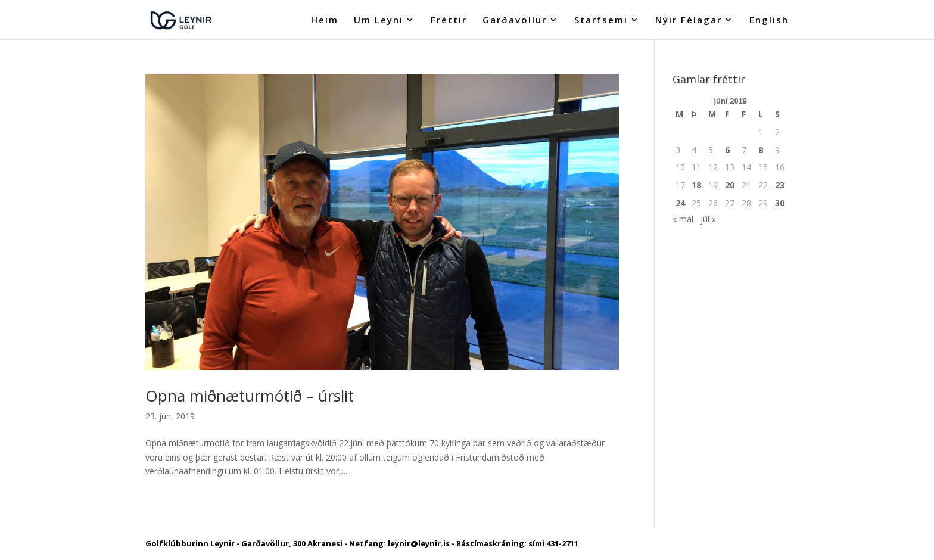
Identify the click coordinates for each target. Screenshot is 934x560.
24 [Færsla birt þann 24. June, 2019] (680, 203)
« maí (683, 219)
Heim (325, 21)
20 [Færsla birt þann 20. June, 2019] (730, 185)
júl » (708, 219)
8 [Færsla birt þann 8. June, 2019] (761, 150)
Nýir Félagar (689, 21)
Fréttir (449, 21)
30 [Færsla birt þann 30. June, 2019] (780, 203)
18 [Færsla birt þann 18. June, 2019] (696, 185)
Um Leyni (379, 21)
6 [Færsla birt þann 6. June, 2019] (727, 150)
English (769, 21)
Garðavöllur (515, 21)
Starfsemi (601, 21)
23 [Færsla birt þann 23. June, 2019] (780, 185)
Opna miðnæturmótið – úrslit (250, 396)
